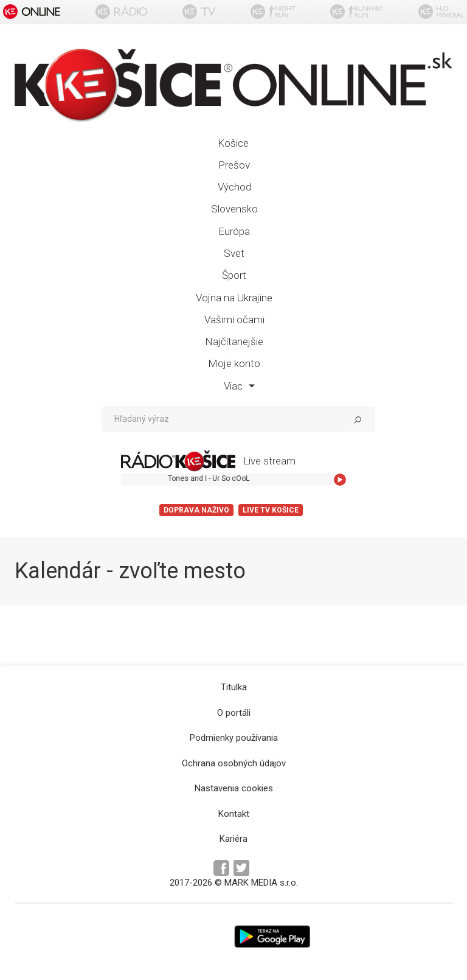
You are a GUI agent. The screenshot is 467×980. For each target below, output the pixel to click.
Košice (233, 143)
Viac (239, 386)
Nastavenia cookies (234, 788)
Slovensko (234, 209)
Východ (234, 187)
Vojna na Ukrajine (234, 298)
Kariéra (233, 839)
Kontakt (234, 814)
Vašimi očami (234, 320)
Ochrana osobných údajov (234, 763)
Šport (234, 275)
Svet (234, 253)
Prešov (234, 165)
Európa (234, 231)
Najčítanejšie (234, 341)
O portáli (234, 713)
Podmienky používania (234, 738)
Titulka (234, 687)
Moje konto (234, 363)
